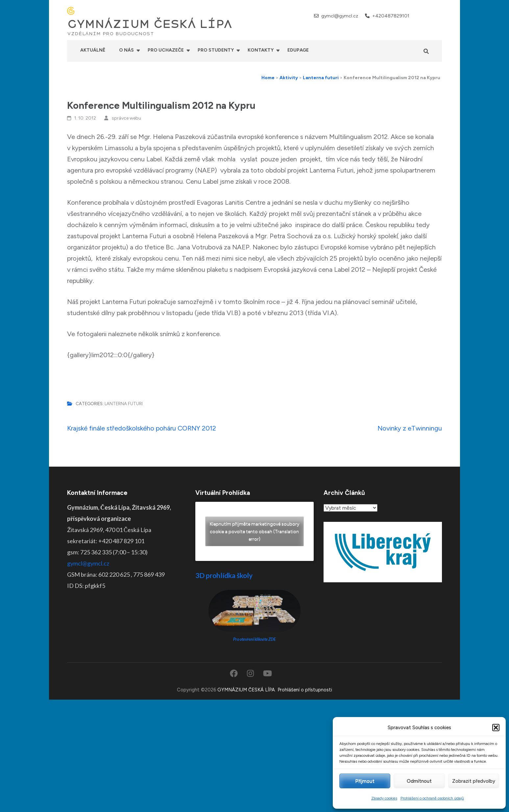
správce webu (126, 118)
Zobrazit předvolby (474, 781)
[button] (496, 728)
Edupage (298, 50)
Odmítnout (419, 781)
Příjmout (365, 781)
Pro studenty (216, 50)
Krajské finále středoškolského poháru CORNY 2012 (142, 428)
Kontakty (261, 50)
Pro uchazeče (166, 50)
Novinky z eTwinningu (410, 428)
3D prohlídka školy (224, 575)
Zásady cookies (384, 798)
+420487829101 (391, 16)
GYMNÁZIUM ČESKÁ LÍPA (150, 24)
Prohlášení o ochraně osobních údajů (432, 798)
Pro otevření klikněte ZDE (255, 639)
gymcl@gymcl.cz (340, 16)
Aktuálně (93, 50)
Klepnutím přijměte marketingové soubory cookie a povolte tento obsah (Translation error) (254, 532)
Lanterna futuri (124, 404)
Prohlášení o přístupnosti (305, 690)
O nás (126, 50)
